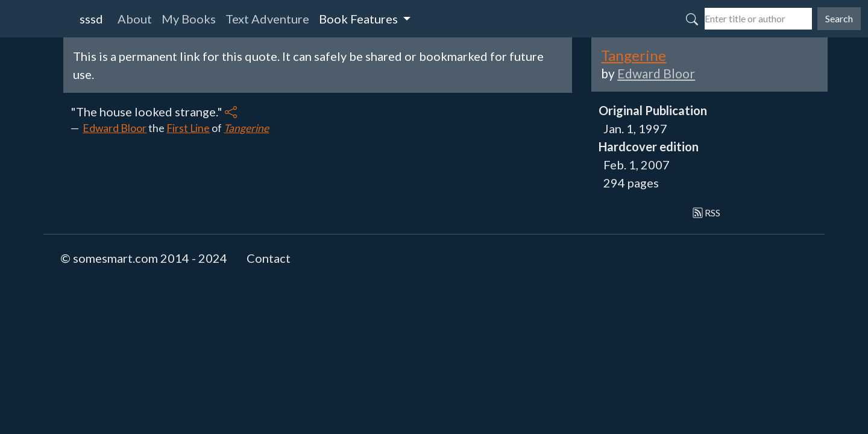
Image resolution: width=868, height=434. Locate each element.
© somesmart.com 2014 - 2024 (144, 258)
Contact (269, 258)
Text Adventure (267, 19)
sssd (91, 19)
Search (839, 18)
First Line (188, 128)
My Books (189, 19)
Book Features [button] (360, 19)
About (135, 19)
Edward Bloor (115, 128)
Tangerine (246, 128)
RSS (707, 212)
